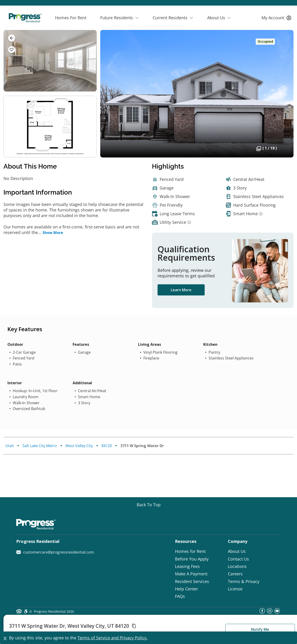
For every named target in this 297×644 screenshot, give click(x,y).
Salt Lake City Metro (40, 446)
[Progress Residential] (25, 18)
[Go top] (149, 505)
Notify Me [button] (260, 629)
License (235, 589)
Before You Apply (192, 559)
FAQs (180, 596)
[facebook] (262, 612)
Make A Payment (191, 574)
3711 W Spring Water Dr (142, 446)
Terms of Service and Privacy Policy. (113, 638)
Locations (237, 566)
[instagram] (270, 612)
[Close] (5, 638)
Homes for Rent (190, 551)
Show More (53, 233)
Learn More (181, 290)
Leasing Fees (187, 566)
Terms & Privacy (244, 581)
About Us (237, 551)
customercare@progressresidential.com (55, 552)
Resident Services (192, 581)
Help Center (186, 589)
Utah (10, 446)
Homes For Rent (71, 18)
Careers (235, 574)
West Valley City (79, 446)
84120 (107, 446)
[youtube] (277, 612)
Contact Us (238, 559)
